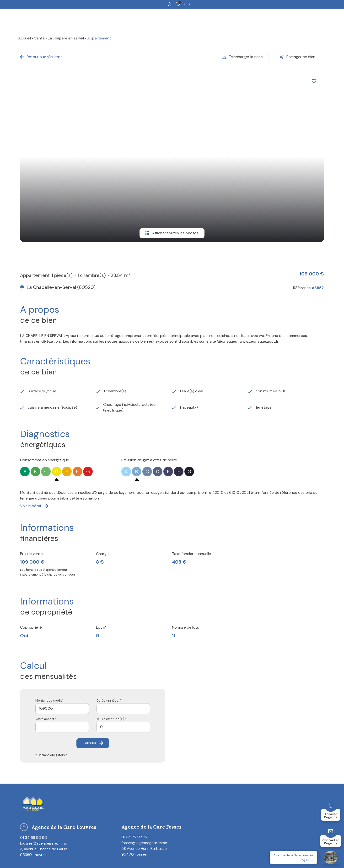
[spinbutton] (123, 724)
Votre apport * (46, 716)
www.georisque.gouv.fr (259, 339)
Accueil (24, 38)
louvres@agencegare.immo (44, 841)
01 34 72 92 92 (134, 834)
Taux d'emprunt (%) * (111, 716)
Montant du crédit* (49, 698)
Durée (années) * (109, 698)
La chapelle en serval (66, 38)
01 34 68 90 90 (34, 835)
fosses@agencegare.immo (144, 840)
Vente (39, 38)
